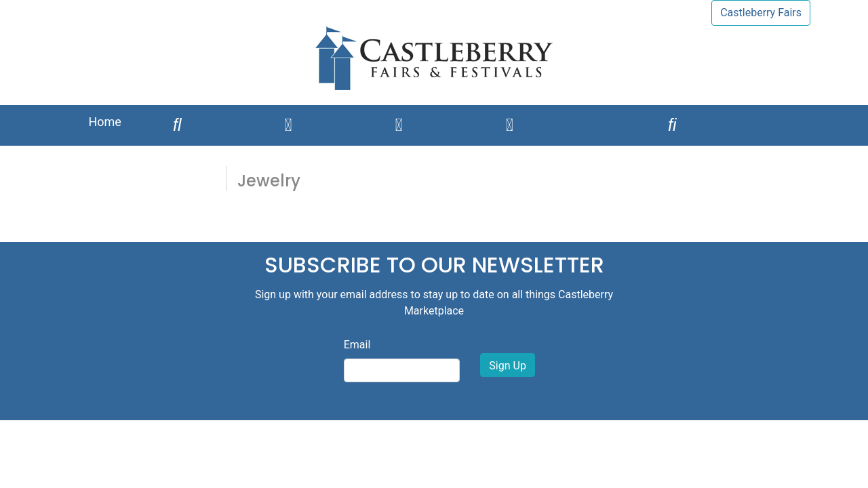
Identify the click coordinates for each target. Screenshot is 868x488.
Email (357, 345)
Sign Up (508, 366)
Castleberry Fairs (761, 13)
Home (104, 122)
